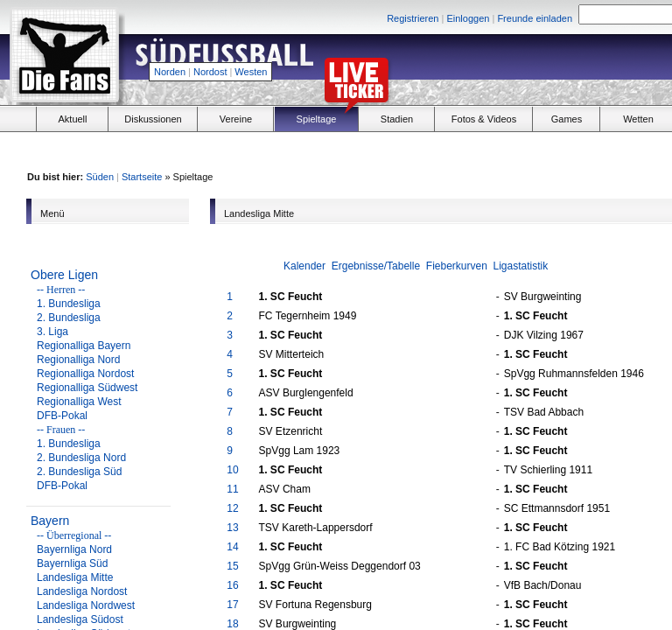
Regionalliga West (79, 402)
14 (232, 547)
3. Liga (52, 332)
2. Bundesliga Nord (81, 458)
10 (232, 470)
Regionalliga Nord (78, 360)
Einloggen (468, 18)
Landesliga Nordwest (86, 605)
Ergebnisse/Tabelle (376, 266)
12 (232, 508)
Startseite (142, 177)
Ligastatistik (521, 266)
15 (232, 566)
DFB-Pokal (62, 416)
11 (232, 489)
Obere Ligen (64, 275)
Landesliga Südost (80, 619)
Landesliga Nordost (82, 591)
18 (232, 624)
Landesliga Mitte (75, 577)
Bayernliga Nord (74, 549)
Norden (170, 72)
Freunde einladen (535, 18)
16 (232, 585)
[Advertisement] (551, 150)
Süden (100, 177)
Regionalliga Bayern (84, 346)
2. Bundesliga (69, 318)
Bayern (50, 521)
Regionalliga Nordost (85, 374)
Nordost (210, 72)
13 (232, 528)
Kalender (304, 266)
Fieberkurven (457, 266)
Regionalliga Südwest (87, 388)
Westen (251, 72)
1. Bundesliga (69, 304)
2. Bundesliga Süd (79, 472)
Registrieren (413, 18)
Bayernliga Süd (72, 563)
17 (232, 605)
